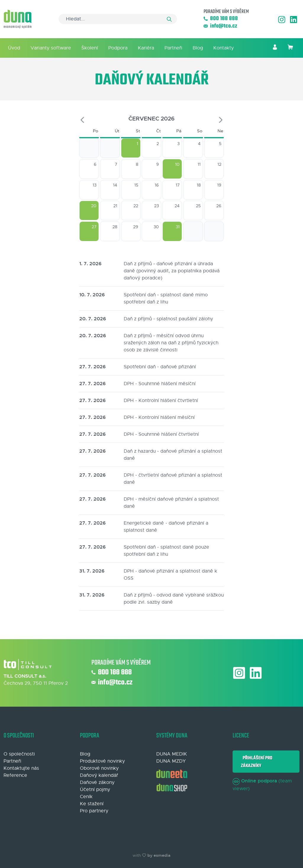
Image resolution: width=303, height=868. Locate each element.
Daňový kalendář (99, 775)
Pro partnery (94, 811)
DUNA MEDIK (172, 754)
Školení (90, 48)
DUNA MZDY (171, 761)
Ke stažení (92, 804)
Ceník (86, 797)
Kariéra (146, 48)
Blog (198, 48)
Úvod (14, 48)
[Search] (118, 19)
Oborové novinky (99, 768)
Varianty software (51, 48)
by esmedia (159, 855)
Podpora (118, 48)
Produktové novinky (102, 761)
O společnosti (19, 754)
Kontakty (224, 48)
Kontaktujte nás (21, 768)
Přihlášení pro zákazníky (257, 762)
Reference (15, 775)
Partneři (173, 48)
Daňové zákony (97, 782)
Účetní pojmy (95, 790)
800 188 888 (221, 19)
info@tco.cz (220, 26)
